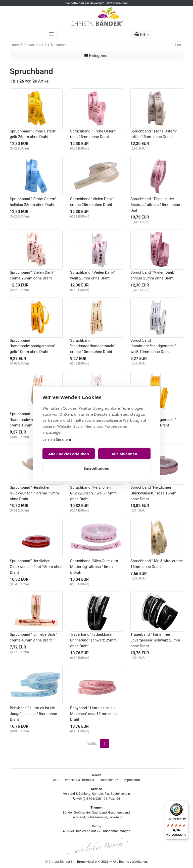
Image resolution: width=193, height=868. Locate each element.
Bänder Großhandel (77, 812)
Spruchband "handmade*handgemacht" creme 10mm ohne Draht (93, 346)
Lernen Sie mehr (57, 439)
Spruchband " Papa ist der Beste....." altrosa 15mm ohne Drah (155, 205)
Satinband (99, 812)
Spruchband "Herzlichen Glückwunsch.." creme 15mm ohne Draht (34, 493)
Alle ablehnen (124, 454)
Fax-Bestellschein (117, 794)
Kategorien (96, 56)
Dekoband (116, 817)
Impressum (132, 780)
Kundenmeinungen (117, 831)
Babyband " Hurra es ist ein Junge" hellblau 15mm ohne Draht (33, 714)
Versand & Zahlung (77, 794)
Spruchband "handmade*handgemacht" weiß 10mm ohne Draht (153, 346)
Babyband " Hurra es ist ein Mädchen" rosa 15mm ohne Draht (93, 714)
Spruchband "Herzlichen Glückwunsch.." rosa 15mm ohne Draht (153, 493)
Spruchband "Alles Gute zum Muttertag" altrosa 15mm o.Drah (94, 567)
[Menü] (185, 804)
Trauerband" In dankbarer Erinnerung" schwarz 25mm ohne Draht (93, 640)
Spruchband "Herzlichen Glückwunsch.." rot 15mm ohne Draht (36, 567)
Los (178, 45)
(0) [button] (140, 34)
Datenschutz (109, 780)
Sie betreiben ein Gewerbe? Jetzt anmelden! (96, 3)
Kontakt (98, 794)
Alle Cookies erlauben (69, 454)
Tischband (77, 817)
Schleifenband (97, 817)
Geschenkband (119, 812)
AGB (56, 780)
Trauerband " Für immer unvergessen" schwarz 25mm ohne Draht (155, 640)
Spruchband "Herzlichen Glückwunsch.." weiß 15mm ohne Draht (93, 493)
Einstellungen (96, 468)
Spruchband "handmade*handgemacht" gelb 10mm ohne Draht (33, 346)
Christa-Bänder (59, 862)
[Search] (91, 45)
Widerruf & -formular (80, 780)
